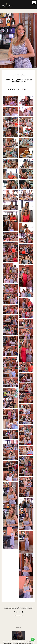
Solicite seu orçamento (18, 616)
